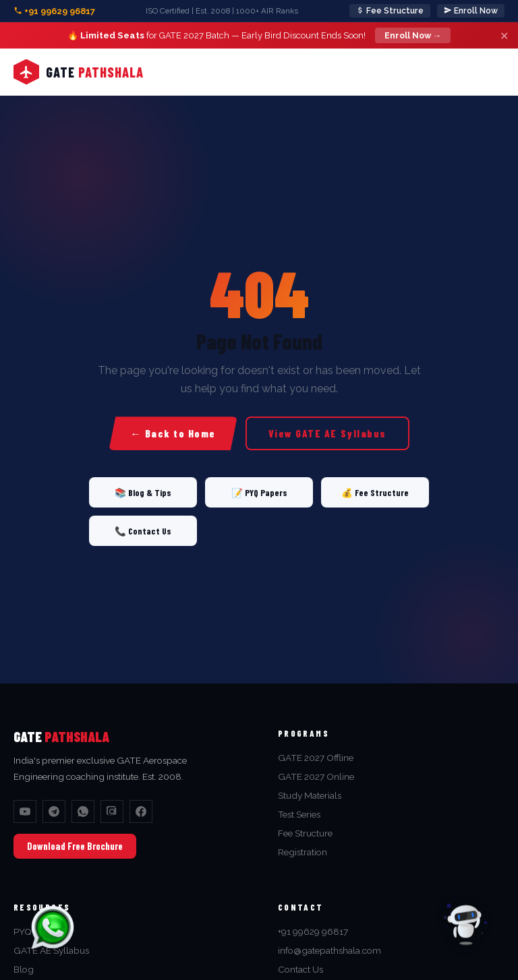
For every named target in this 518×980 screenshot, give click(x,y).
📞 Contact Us (143, 531)
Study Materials (310, 795)
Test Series (299, 814)
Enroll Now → (413, 35)
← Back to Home (173, 433)
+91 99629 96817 (54, 11)
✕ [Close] (504, 35)
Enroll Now (471, 11)
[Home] (79, 72)
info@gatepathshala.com (329, 950)
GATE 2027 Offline (316, 758)
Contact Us (300, 969)
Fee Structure (390, 11)
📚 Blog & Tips (143, 492)
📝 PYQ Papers (259, 492)
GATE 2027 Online (316, 776)
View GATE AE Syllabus (327, 433)
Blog (24, 969)
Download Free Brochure (75, 846)
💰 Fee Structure (375, 492)
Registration (303, 852)
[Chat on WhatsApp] (53, 927)
